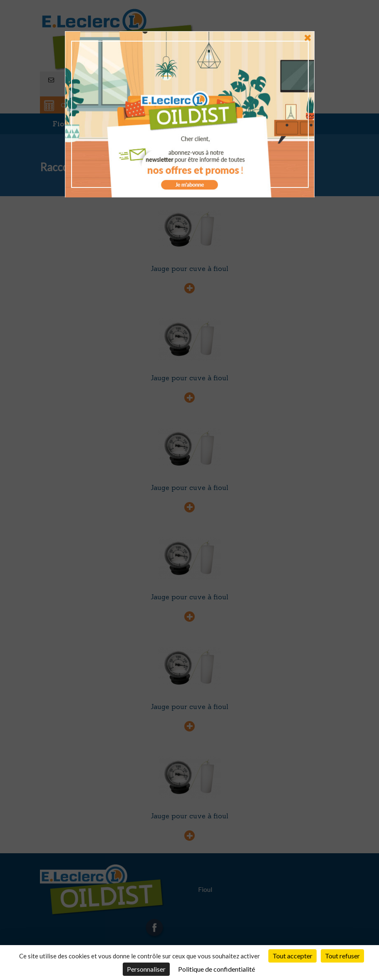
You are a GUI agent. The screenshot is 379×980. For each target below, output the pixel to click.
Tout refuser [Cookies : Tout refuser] (342, 956)
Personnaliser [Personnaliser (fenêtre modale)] (146, 969)
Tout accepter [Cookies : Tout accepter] (292, 956)
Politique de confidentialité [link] (217, 969)
